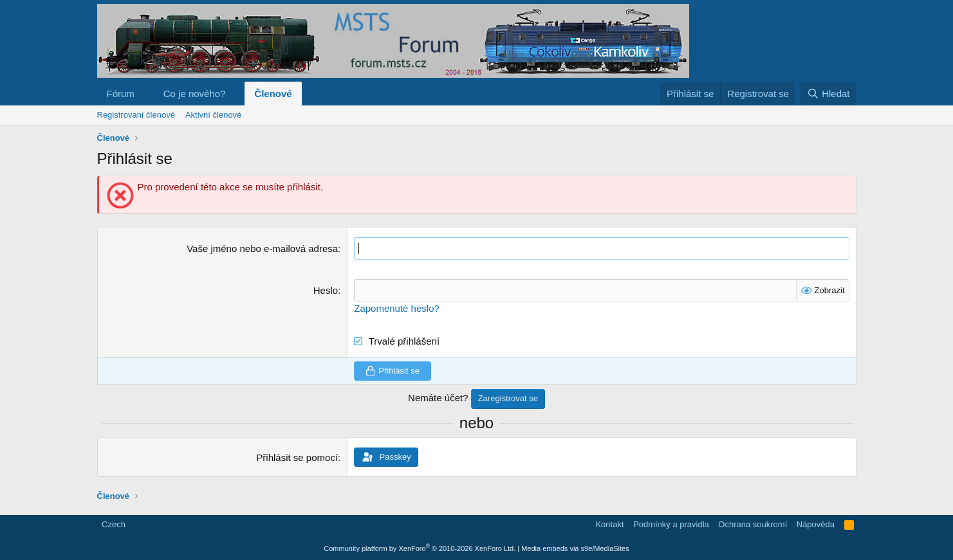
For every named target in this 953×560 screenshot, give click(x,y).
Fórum (121, 94)
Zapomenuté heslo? (397, 308)
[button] (145, 94)
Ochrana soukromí (753, 524)
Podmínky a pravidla (671, 524)
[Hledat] (828, 94)
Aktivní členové (213, 115)
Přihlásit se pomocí (297, 457)
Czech (113, 524)
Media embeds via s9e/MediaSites (575, 548)
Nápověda (816, 524)
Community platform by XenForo (420, 548)
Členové (273, 94)
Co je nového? (195, 94)
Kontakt (609, 524)
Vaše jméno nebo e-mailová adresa (262, 248)
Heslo (326, 290)
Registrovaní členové (136, 115)
